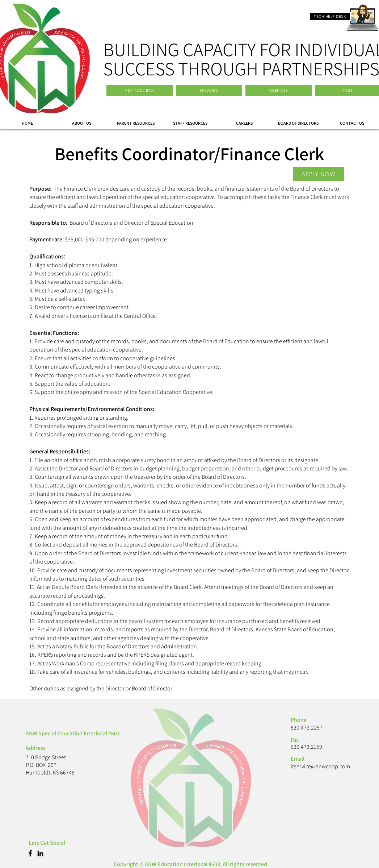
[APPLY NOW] (319, 174)
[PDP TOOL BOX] (140, 90)
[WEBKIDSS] (279, 90)
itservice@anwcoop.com (320, 766)
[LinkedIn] (40, 853)
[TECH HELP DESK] (330, 16)
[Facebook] (30, 853)
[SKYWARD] (209, 90)
